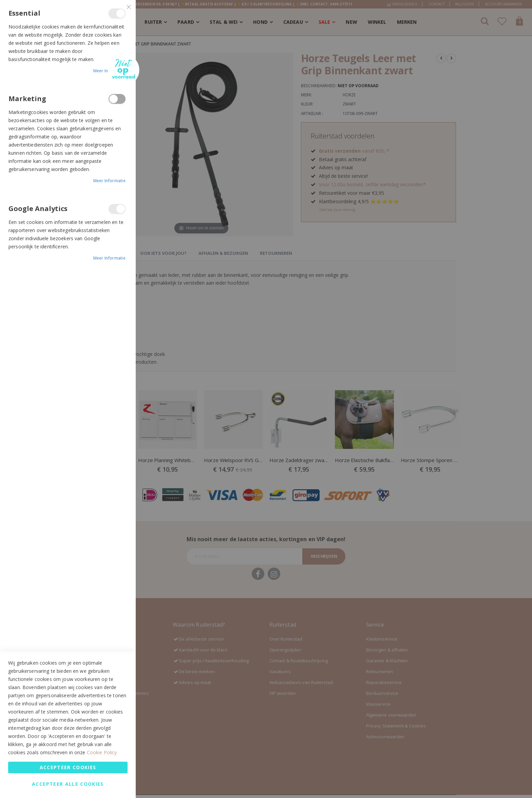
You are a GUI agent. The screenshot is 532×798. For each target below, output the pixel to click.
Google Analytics (117, 209)
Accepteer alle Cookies (68, 784)
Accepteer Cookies (68, 767)
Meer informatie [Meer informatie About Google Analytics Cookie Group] (110, 258)
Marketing (117, 99)
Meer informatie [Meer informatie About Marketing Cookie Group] (110, 181)
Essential (117, 13)
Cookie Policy (102, 752)
